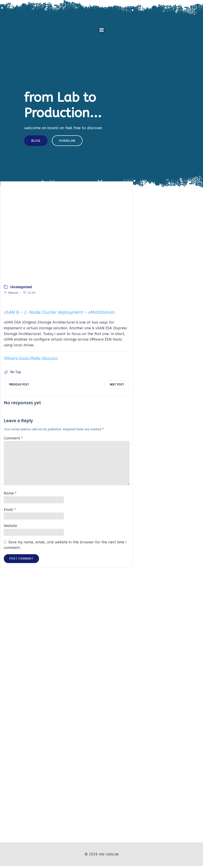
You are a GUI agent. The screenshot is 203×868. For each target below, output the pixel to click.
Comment (13, 440)
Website (10, 527)
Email (10, 511)
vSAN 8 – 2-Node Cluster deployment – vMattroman (59, 314)
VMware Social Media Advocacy (31, 360)
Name (10, 495)
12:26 (29, 294)
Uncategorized (21, 288)
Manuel (11, 294)
